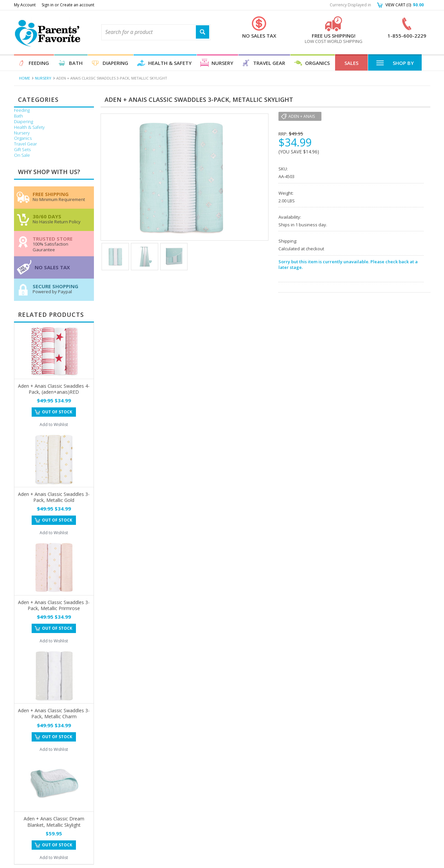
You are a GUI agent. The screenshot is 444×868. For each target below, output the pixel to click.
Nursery (222, 63)
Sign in (48, 5)
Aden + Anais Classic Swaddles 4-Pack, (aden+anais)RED (54, 389)
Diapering (115, 63)
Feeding (39, 63)
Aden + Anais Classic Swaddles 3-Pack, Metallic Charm (54, 713)
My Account (25, 5)
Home (24, 78)
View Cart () (405, 5)
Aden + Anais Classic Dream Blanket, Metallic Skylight (54, 822)
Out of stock (57, 412)
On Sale (22, 155)
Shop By (395, 63)
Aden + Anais (302, 116)
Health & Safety (170, 63)
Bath (76, 63)
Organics (317, 63)
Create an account (77, 5)
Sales (351, 63)
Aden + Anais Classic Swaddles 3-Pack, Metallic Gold (54, 497)
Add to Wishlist (54, 425)
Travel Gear (269, 63)
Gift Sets (22, 150)
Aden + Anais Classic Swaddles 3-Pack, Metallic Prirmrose (54, 605)
